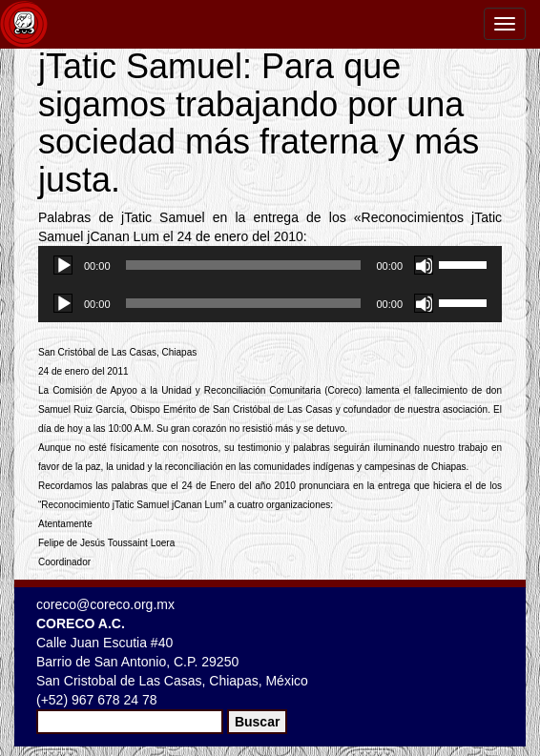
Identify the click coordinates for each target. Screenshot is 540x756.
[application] (270, 265)
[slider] (244, 265)
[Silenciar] (424, 265)
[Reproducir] (63, 265)
